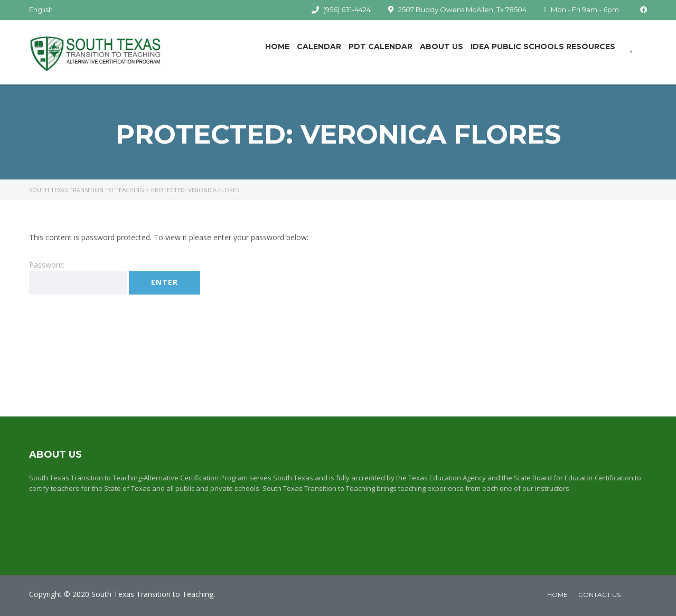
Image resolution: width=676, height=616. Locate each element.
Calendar (319, 46)
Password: (78, 277)
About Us (442, 46)
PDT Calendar (381, 46)
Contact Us (599, 595)
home (557, 595)
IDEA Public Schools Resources (543, 46)
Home (277, 46)
